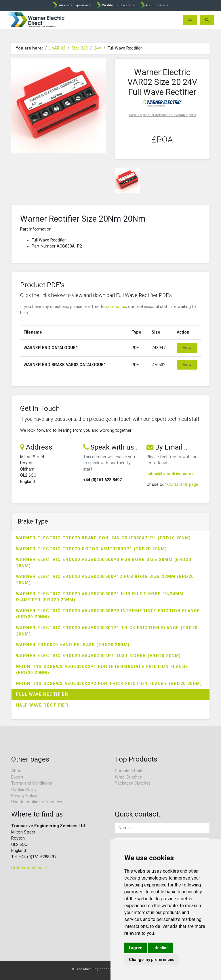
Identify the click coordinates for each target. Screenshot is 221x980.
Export (17, 777)
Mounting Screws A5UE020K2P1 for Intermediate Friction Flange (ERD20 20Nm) (102, 670)
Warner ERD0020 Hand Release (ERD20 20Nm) (73, 645)
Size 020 (80, 48)
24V (98, 48)
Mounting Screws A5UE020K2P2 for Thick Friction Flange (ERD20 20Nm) (109, 684)
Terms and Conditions (32, 783)
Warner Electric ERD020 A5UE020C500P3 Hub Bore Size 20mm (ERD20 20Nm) (104, 563)
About (17, 771)
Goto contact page (29, 868)
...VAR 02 (57, 48)
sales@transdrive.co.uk (170, 474)
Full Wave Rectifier (42, 694)
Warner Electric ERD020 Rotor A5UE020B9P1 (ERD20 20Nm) (92, 549)
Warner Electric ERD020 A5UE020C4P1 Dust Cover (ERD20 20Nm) (99, 656)
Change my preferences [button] (152, 960)
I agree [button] (136, 948)
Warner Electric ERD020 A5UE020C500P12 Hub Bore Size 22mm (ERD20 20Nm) (105, 580)
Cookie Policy (24, 790)
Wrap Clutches (128, 777)
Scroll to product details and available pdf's (162, 115)
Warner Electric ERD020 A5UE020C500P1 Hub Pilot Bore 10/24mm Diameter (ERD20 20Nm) (100, 597)
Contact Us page (183, 485)
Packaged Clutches (133, 783)
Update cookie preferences (37, 802)
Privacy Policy (24, 796)
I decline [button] (161, 948)
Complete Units (129, 771)
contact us (116, 307)
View (187, 348)
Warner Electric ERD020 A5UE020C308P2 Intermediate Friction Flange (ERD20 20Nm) (108, 614)
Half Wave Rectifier (42, 705)
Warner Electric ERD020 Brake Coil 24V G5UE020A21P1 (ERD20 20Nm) (104, 538)
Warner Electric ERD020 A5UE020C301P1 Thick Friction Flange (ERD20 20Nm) (107, 631)
